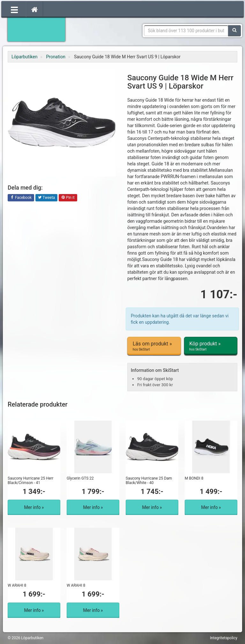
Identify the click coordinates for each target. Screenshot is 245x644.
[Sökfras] (186, 31)
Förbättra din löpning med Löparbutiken (36, 29)
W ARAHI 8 (17, 585)
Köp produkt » (211, 346)
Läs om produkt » (154, 346)
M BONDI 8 (194, 478)
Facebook (21, 198)
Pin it (68, 198)
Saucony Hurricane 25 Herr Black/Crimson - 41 (30, 480)
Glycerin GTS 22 (80, 478)
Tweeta (47, 198)
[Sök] (234, 31)
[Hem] (34, 9)
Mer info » (34, 507)
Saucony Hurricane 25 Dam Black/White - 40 (149, 480)
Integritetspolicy (224, 638)
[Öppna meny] (14, 9)
